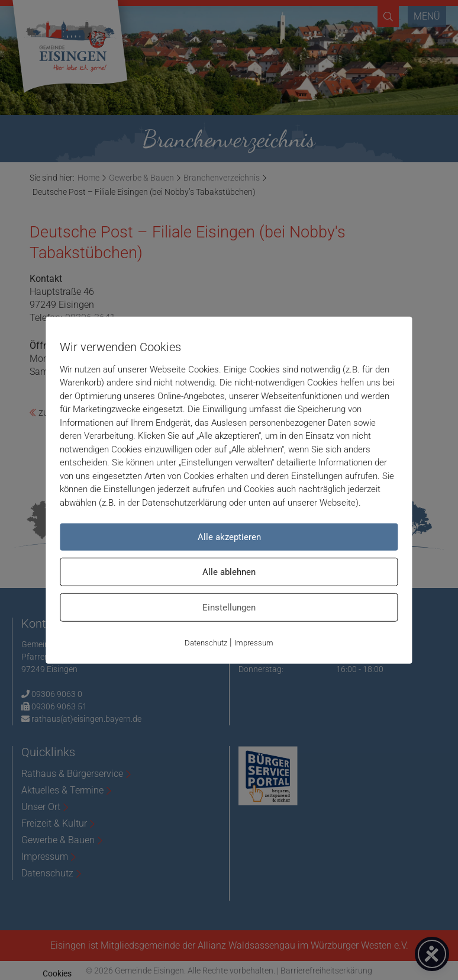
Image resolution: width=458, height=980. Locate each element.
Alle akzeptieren (229, 537)
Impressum (254, 643)
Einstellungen (229, 608)
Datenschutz (206, 643)
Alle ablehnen (229, 572)
